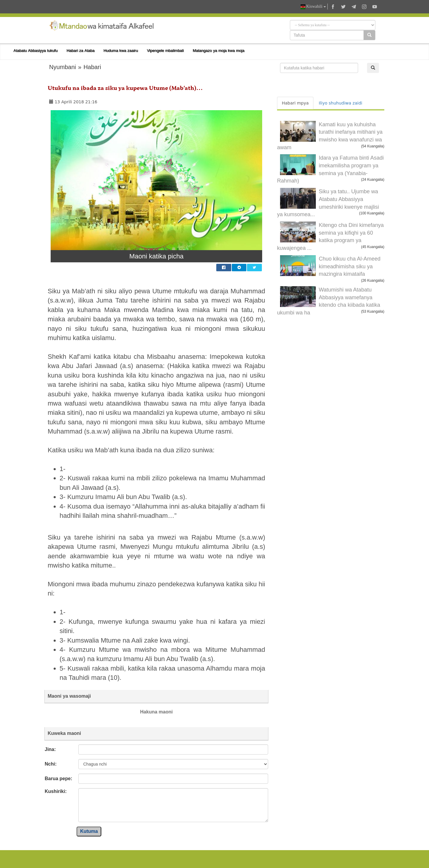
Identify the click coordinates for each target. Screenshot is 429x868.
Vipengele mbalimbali (165, 50)
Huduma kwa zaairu (121, 50)
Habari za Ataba (80, 50)
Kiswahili (313, 7)
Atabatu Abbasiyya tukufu (35, 50)
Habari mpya (295, 103)
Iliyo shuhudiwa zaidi (341, 103)
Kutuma (89, 831)
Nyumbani (63, 67)
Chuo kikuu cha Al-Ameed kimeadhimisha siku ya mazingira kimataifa (350, 266)
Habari (92, 67)
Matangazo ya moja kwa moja (219, 50)
